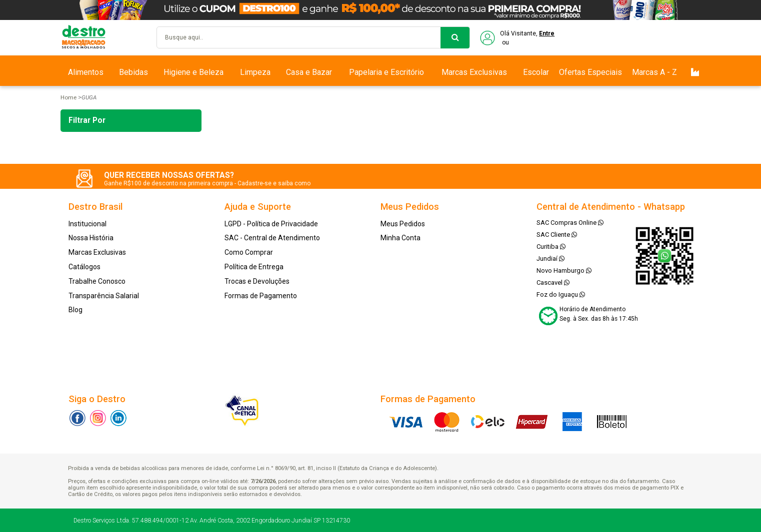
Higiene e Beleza (193, 72)
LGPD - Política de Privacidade (271, 224)
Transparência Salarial (104, 296)
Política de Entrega (254, 267)
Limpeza (255, 72)
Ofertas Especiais (590, 72)
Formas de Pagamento (261, 296)
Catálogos (84, 267)
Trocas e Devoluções (257, 281)
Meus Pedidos (403, 224)
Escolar (536, 72)
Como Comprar (249, 252)
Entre (547, 33)
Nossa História (91, 238)
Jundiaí (550, 259)
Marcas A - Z (654, 72)
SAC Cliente (557, 235)
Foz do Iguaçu (561, 294)
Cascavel (553, 282)
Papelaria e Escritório (386, 72)
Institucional (87, 224)
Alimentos (86, 72)
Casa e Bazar (309, 72)
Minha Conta (400, 238)
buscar (455, 38)
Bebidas (133, 72)
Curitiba (551, 247)
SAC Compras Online (570, 223)
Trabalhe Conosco (97, 281)
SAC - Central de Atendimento (272, 238)
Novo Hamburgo (564, 270)
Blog (75, 310)
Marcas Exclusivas (474, 72)
